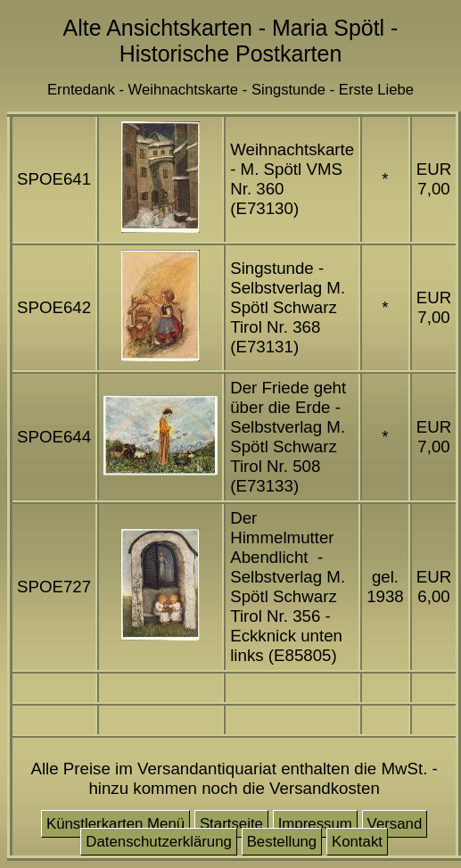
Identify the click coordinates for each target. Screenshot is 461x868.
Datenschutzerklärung (159, 842)
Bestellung (282, 842)
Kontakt (357, 842)
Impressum (315, 824)
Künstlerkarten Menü (115, 824)
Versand (395, 824)
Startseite (231, 824)
